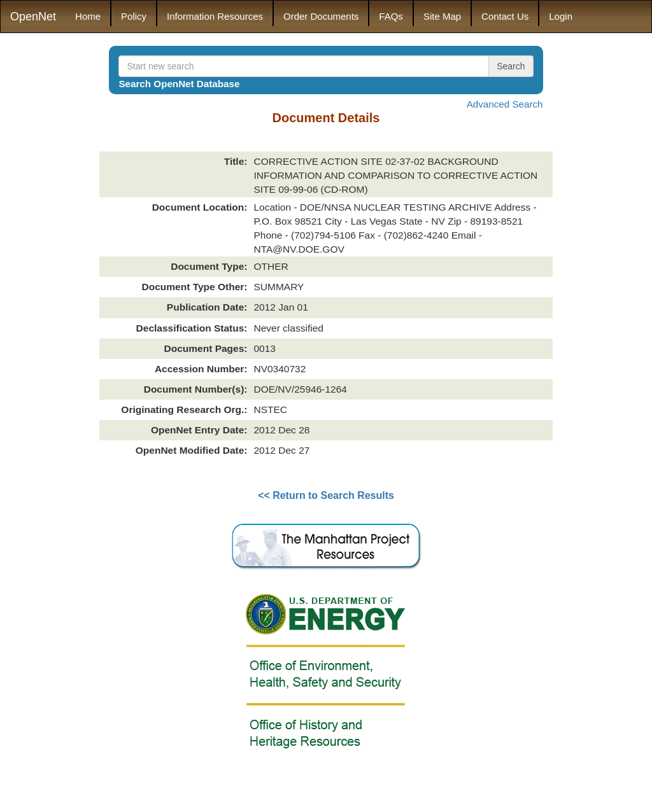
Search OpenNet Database (179, 84)
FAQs (391, 16)
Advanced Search (505, 104)
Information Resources (215, 16)
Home (88, 16)
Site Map (442, 16)
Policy (134, 16)
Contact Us (505, 16)
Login (561, 16)
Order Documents (321, 16)
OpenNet (33, 17)
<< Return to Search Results (326, 495)
